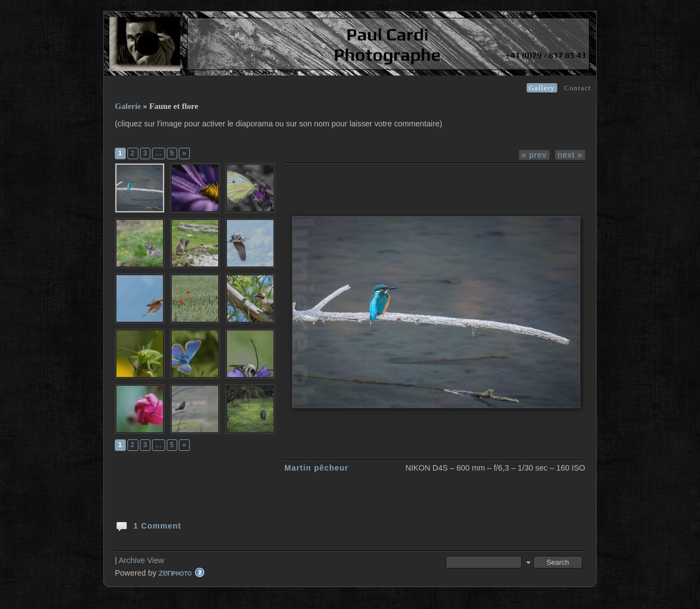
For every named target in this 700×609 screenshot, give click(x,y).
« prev (534, 155)
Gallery (542, 88)
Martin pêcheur (316, 468)
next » (570, 155)
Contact (578, 88)
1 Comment (148, 525)
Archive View (141, 560)
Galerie (128, 106)
